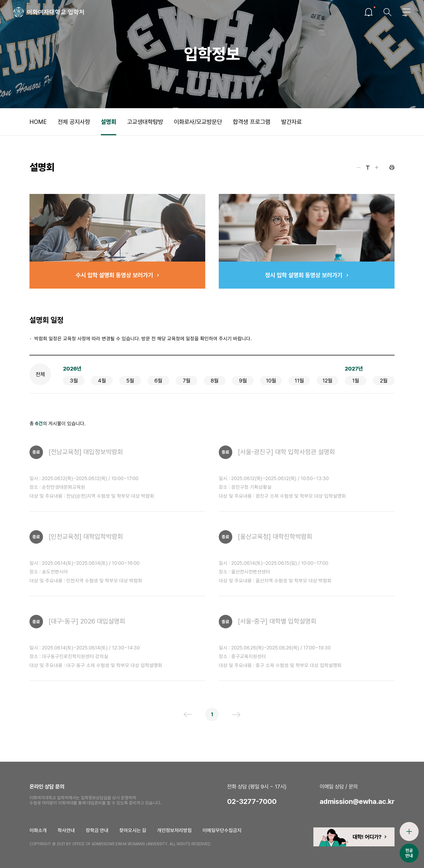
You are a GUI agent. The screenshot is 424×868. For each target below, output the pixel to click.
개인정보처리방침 (174, 830)
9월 (243, 381)
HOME (38, 122)
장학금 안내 (97, 830)
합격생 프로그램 (252, 122)
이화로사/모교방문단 (198, 122)
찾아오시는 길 (133, 830)
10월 (271, 381)
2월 (384, 381)
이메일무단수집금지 (222, 830)
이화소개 (38, 830)
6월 (158, 381)
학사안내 (66, 830)
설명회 (109, 122)
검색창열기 (387, 12)
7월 (187, 381)
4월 (102, 381)
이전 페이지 (188, 714)
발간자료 (291, 122)
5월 (130, 381)
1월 (356, 381)
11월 (299, 381)
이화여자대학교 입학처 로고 (49, 12)
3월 (74, 381)
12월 (327, 381)
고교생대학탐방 (145, 122)
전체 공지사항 (74, 122)
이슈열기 (369, 12)
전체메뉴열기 (406, 12)
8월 (215, 381)
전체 (40, 374)
